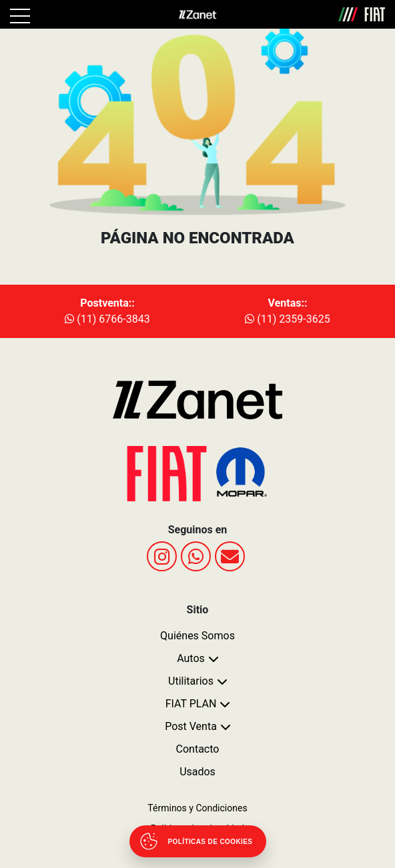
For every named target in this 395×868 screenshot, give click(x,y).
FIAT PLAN (191, 704)
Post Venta (191, 726)
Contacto (198, 749)
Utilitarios (191, 681)
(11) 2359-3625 (287, 319)
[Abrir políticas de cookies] (198, 841)
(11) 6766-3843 (107, 319)
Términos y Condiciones (197, 808)
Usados (197, 772)
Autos (191, 658)
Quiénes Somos (197, 636)
